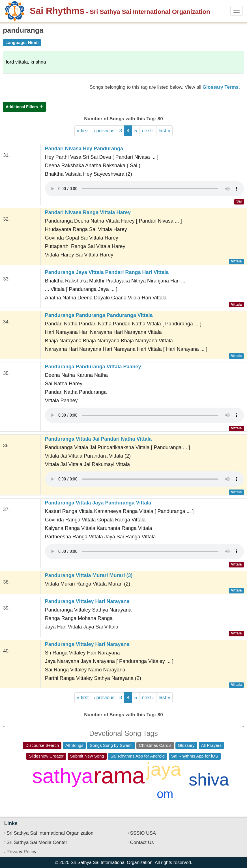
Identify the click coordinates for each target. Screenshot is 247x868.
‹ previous (104, 131)
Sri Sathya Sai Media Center (37, 842)
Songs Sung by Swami (111, 745)
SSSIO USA (143, 833)
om (165, 794)
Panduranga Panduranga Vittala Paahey (93, 367)
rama (119, 775)
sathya (63, 776)
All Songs (74, 745)
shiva (209, 780)
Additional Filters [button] (22, 107)
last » (165, 131)
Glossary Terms (221, 87)
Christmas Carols (155, 745)
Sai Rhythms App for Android (138, 756)
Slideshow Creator (46, 756)
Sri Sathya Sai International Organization (50, 833)
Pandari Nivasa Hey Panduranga (84, 149)
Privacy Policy (22, 852)
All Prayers (211, 745)
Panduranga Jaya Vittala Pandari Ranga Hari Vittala (107, 272)
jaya (164, 769)
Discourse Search (42, 745)
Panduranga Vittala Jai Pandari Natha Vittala (98, 439)
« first (83, 131)
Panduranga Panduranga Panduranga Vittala (99, 315)
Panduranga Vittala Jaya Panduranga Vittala (98, 503)
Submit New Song (87, 756)
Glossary (186, 745)
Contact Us (142, 842)
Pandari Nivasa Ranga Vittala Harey (88, 212)
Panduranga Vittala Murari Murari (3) (89, 575)
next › (148, 131)
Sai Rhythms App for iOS (195, 756)
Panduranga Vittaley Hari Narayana (87, 601)
